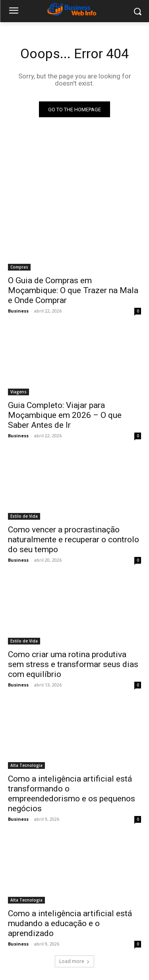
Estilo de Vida (24, 516)
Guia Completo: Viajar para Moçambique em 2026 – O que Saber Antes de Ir (65, 415)
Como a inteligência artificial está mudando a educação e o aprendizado (70, 923)
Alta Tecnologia (26, 765)
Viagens (18, 392)
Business (18, 311)
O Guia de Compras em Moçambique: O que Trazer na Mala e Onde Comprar (73, 290)
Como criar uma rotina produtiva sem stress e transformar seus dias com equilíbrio (73, 664)
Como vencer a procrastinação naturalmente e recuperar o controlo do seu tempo (74, 540)
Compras (19, 267)
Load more (74, 961)
